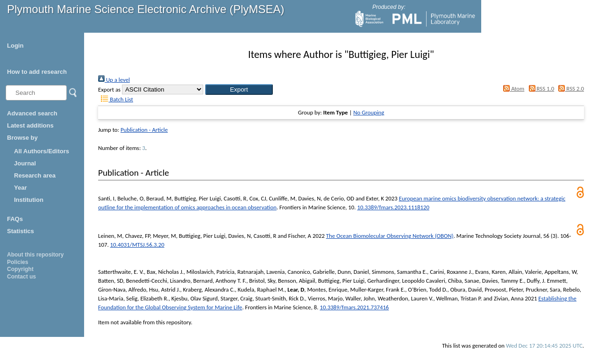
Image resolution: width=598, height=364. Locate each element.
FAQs (15, 219)
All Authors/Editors (42, 151)
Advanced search (32, 113)
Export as (109, 89)
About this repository (35, 255)
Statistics (21, 231)
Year (20, 188)
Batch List (116, 99)
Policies (18, 262)
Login (15, 46)
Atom (513, 89)
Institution (29, 200)
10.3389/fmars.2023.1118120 (393, 207)
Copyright (20, 269)
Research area (35, 175)
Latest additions (30, 125)
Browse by (22, 138)
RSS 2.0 (570, 89)
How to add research (37, 72)
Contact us (21, 277)
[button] (239, 89)
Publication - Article (144, 130)
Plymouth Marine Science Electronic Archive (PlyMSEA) (146, 9)
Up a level (114, 80)
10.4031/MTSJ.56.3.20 (137, 245)
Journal (25, 163)
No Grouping (369, 112)
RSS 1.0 (540, 89)
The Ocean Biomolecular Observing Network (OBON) (390, 236)
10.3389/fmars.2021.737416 (354, 307)
